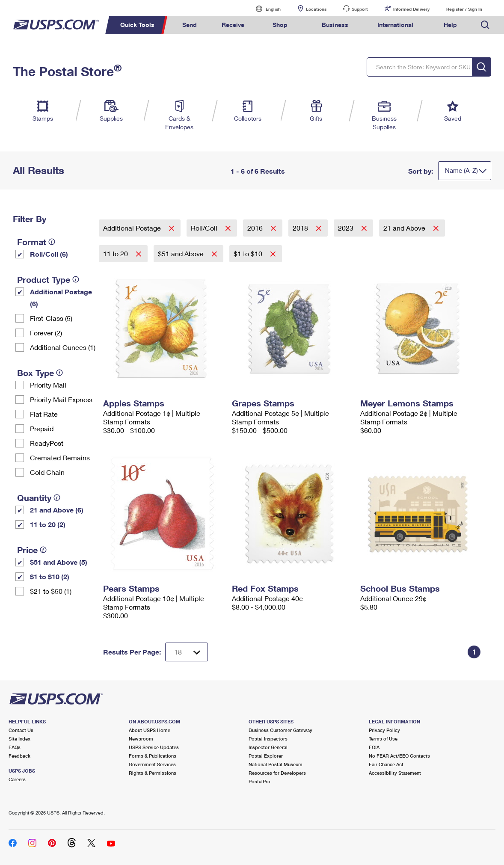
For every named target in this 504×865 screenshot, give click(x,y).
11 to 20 (116, 253)
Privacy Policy (384, 730)
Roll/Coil (205, 228)
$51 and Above (182, 253)
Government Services (152, 764)
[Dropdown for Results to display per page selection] (187, 652)
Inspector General (268, 747)
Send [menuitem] (190, 25)
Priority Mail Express (61, 399)
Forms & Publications (153, 756)
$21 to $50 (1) (51, 591)
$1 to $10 (249, 253)
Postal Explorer (266, 756)
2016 (256, 228)
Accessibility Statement (395, 773)
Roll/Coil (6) (49, 254)
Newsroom (141, 739)
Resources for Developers (277, 773)
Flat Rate (44, 414)
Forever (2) (46, 333)
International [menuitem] (395, 25)
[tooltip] (52, 242)
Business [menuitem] (335, 25)
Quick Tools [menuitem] (137, 25)
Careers (17, 779)
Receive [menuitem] (233, 25)
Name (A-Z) (461, 170)
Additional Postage (133, 228)
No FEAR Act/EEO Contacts (399, 756)
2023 (347, 228)
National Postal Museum (276, 764)
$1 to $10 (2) (50, 576)
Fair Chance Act (386, 764)
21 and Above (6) (57, 510)
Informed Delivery (411, 9)
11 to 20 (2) (48, 524)
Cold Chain (47, 472)
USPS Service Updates (154, 747)
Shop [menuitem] (280, 25)
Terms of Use (383, 739)
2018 (301, 228)
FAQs (15, 747)
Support (360, 9)
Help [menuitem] (450, 25)
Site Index (19, 739)
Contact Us (21, 730)
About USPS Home (150, 730)
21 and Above (405, 228)
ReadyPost (47, 443)
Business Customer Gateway (280, 730)
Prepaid (42, 428)
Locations (316, 9)
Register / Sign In (464, 9)
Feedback (19, 756)
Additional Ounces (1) (63, 347)
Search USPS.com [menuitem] (485, 25)
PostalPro (259, 781)
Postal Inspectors (268, 739)
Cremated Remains (60, 458)
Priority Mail (48, 385)
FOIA (374, 747)
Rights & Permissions (153, 773)
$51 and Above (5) (59, 562)
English (264, 9)
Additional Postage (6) (61, 298)
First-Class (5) (51, 318)
